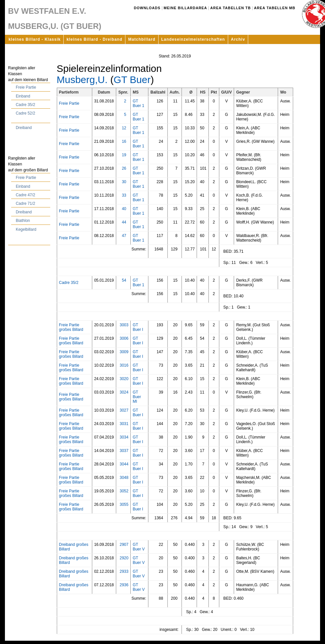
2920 (124, 558)
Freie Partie (26, 87)
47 (124, 236)
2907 (124, 545)
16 (124, 141)
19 (124, 155)
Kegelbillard (26, 229)
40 (124, 209)
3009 (124, 352)
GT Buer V (139, 547)
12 (124, 128)
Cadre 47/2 (25, 195)
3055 (124, 504)
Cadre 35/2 (25, 105)
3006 (124, 338)
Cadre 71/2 (25, 204)
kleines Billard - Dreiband (95, 39)
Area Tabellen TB (231, 8)
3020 (124, 379)
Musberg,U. (82, 80)
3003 (124, 325)
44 (124, 222)
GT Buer (132, 80)
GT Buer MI (137, 397)
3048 (124, 478)
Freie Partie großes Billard (71, 327)
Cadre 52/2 (25, 113)
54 (124, 280)
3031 (124, 424)
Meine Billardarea (185, 8)
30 (124, 182)
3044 (124, 464)
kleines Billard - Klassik (35, 39)
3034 (124, 437)
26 (124, 168)
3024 (124, 392)
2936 (124, 585)
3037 (124, 451)
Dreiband (24, 128)
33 (124, 195)
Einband (23, 96)
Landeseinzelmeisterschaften (193, 39)
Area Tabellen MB (275, 8)
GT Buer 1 (138, 103)
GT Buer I (138, 327)
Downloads (147, 8)
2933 (124, 571)
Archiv (238, 39)
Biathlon (23, 221)
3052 (124, 491)
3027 (124, 410)
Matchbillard (142, 39)
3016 (124, 365)
